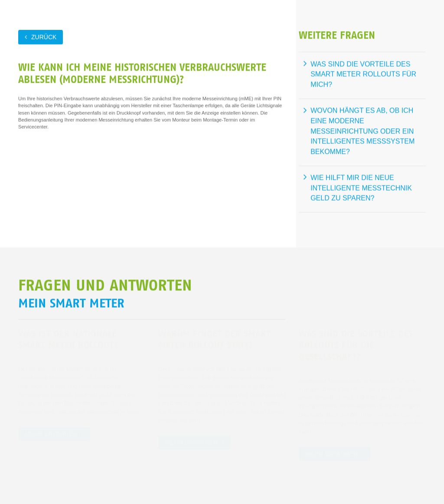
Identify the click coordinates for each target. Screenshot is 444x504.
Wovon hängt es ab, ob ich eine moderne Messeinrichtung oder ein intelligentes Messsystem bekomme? (362, 131)
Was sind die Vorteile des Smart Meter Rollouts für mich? (363, 74)
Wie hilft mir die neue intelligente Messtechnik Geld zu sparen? (361, 188)
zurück (44, 37)
